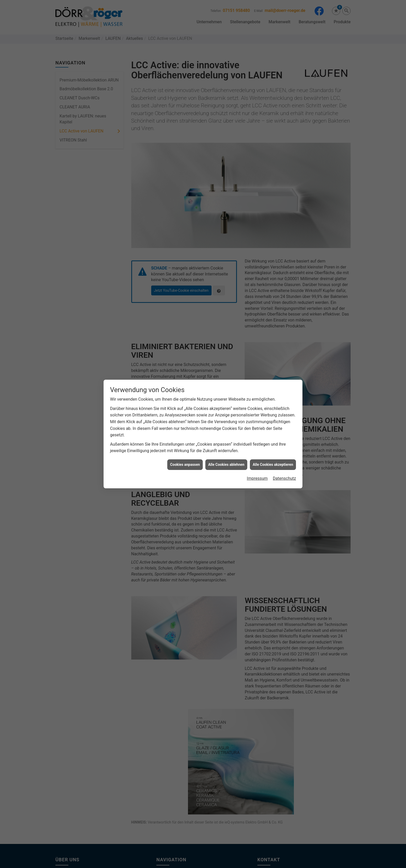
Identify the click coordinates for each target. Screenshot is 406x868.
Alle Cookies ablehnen (226, 459)
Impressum (257, 473)
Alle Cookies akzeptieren (273, 459)
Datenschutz (284, 473)
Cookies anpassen (185, 459)
